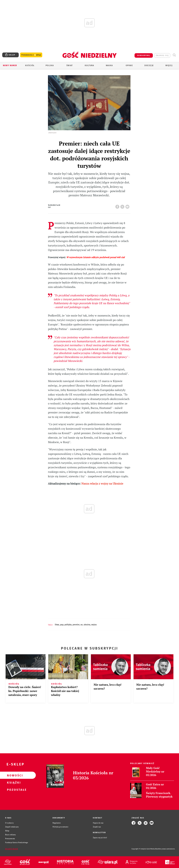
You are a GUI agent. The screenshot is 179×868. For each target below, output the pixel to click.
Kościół (30, 65)
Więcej (169, 65)
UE (82, 625)
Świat (70, 65)
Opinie (129, 65)
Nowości (13, 775)
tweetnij (123, 206)
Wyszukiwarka (174, 55)
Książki (13, 782)
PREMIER (76, 625)
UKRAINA (87, 625)
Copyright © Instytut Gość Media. (143, 849)
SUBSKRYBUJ (144, 55)
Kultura (89, 65)
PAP (62, 625)
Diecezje (149, 65)
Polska (50, 65)
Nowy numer (10, 65)
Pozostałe (13, 790)
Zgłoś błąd (12, 849)
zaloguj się (162, 55)
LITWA (57, 625)
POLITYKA (68, 625)
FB (118, 206)
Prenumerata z (31, 55)
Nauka (109, 65)
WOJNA (94, 625)
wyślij (128, 206)
